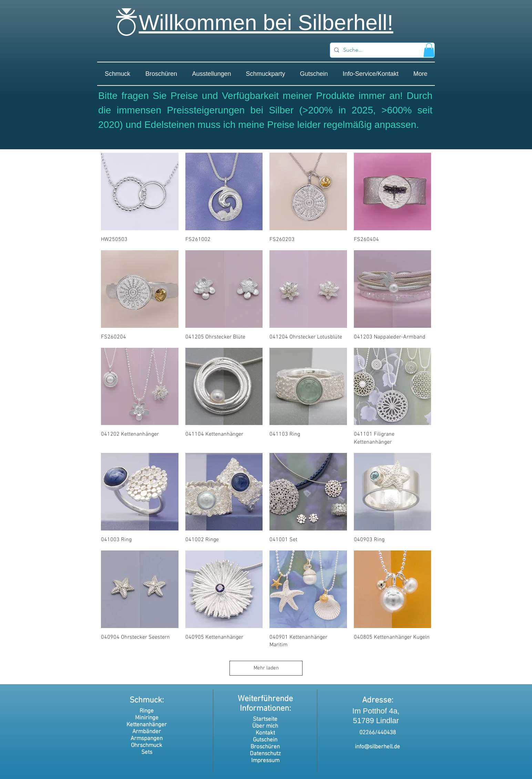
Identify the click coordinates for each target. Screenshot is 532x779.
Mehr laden (266, 668)
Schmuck (146, 700)
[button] (429, 50)
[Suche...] (382, 50)
